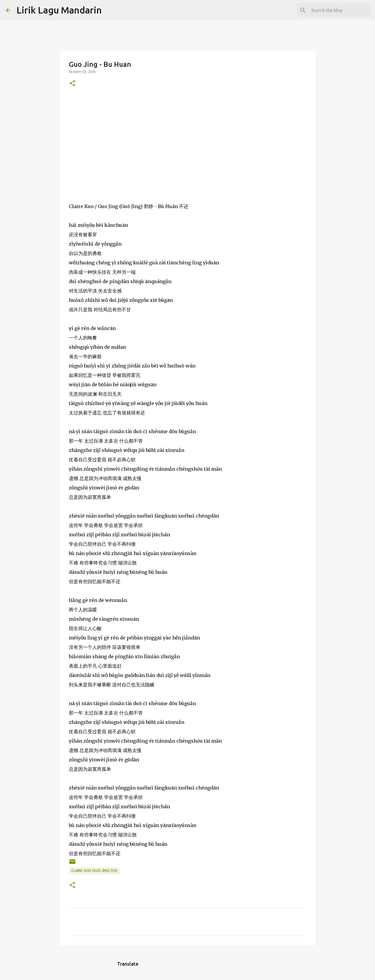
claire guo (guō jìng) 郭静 (94, 871)
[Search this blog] (340, 10)
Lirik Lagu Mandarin (59, 10)
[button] (72, 84)
